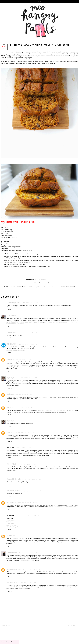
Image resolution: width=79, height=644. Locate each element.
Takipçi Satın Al (11, 520)
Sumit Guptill (11, 536)
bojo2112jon (11, 377)
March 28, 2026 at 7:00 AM (26, 583)
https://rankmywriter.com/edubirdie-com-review (52, 410)
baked (13, 286)
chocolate (28, 286)
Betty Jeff (10, 432)
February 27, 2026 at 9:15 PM (29, 569)
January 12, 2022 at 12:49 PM (26, 378)
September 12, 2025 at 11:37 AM (27, 516)
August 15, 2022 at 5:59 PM (28, 464)
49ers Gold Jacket (13, 491)
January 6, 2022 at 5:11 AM (23, 359)
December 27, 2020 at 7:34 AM (27, 333)
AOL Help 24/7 (12, 344)
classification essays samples (26, 437)
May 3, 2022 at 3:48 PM (25, 448)
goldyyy (9, 394)
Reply (10, 310)
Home (40, 626)
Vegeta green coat (19, 539)
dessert (37, 286)
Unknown (10, 359)
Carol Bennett (11, 316)
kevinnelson (11, 502)
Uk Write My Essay (13, 302)
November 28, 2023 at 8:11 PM (26, 503)
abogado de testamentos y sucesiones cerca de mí (63, 507)
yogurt (39, 288)
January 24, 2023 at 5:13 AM (30, 491)
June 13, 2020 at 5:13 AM (29, 303)
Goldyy (9, 407)
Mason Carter (11, 582)
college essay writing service (18, 384)
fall (44, 286)
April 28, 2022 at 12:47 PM (24, 433)
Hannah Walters (12, 552)
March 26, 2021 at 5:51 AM (27, 344)
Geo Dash (67, 587)
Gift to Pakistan (12, 464)
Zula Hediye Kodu (11, 525)
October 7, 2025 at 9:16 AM (28, 553)
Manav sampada (12, 569)
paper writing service (53, 452)
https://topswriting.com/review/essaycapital (18, 365)
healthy (50, 286)
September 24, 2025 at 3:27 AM (28, 536)
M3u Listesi (9, 522)
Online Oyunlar (10, 523)
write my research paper (28, 560)
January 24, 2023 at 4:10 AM (33, 479)
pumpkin (71, 286)
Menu (39, 2)
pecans (63, 286)
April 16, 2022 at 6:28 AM (25, 421)
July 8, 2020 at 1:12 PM (25, 316)
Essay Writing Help (12, 307)
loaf (57, 286)
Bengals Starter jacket (14, 479)
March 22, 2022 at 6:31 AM (22, 408)
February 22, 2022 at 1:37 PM (23, 395)
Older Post (72, 626)
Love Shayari (11, 332)
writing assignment (44, 397)
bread (20, 286)
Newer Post (7, 626)
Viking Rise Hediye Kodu (13, 527)
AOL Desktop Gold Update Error (16, 350)
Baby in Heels (14, 642)
